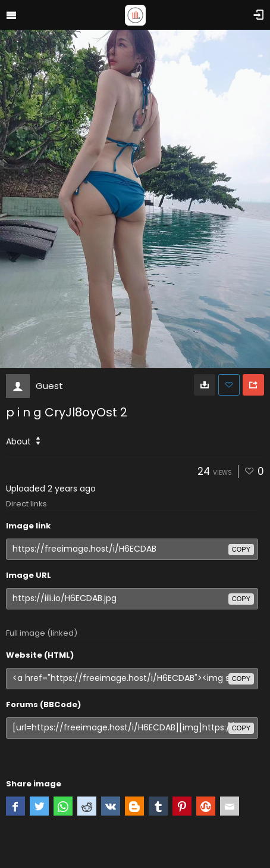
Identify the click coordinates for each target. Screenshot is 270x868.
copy (241, 549)
